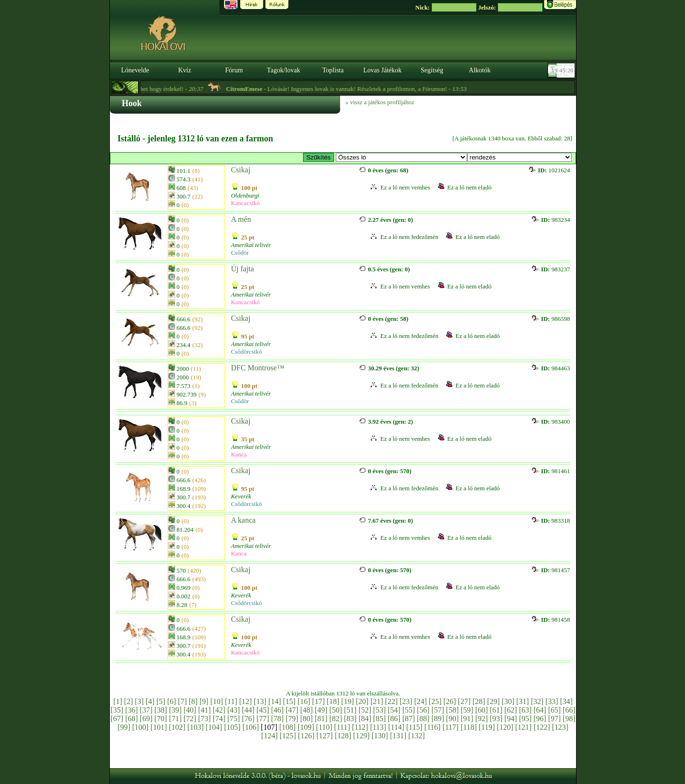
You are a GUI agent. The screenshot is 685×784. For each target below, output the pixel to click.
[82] (336, 719)
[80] (307, 719)
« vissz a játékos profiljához (380, 102)
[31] (523, 701)
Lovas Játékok (382, 70)
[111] (342, 727)
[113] (378, 727)
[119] (487, 727)
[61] (496, 710)
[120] (505, 727)
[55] (409, 710)
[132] (416, 736)
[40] (190, 710)
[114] (396, 727)
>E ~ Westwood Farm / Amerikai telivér (401, 157)
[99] (124, 727)
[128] (343, 736)
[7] (182, 701)
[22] (391, 701)
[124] (269, 736)
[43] (234, 710)
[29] (494, 701)
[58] (453, 710)
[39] (175, 710)
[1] (118, 701)
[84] (365, 719)
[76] (248, 719)
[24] (421, 701)
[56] (423, 710)
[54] (394, 710)
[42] (219, 710)
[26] (450, 701)
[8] (193, 701)
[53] (379, 710)
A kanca (243, 520)
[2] (129, 701)
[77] (263, 719)
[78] (278, 719)
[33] (552, 701)
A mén (241, 219)
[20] (362, 701)
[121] (524, 727)
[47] (292, 710)
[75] (234, 719)
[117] (450, 727)
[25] (435, 701)
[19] (347, 701)
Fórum (234, 70)
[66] (569, 710)
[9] (204, 701)
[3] (139, 701)
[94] (511, 719)
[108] (288, 727)
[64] (540, 710)
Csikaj (240, 170)
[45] (263, 710)
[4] (150, 701)
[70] (161, 719)
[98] (569, 719)
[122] (542, 727)
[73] (204, 719)
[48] (307, 710)
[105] (232, 727)
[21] (377, 701)
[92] (482, 719)
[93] (496, 719)
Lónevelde (135, 70)
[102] (177, 727)
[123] (560, 727)
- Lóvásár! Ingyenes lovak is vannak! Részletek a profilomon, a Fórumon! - (357, 89)
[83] (350, 719)
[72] (190, 719)
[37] (146, 710)
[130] (380, 736)
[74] (219, 719)
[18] (333, 701)
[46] (278, 710)
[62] (511, 710)
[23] (406, 701)
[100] (141, 727)
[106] (251, 727)
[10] (217, 701)
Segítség (432, 70)
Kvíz (184, 70)
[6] (171, 701)
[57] (438, 710)
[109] (306, 727)
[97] (554, 719)
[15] (289, 701)
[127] (325, 736)
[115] (414, 727)
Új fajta (242, 269)
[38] (161, 710)
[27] (465, 701)
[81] (321, 719)
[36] (132, 710)
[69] (146, 719)
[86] (394, 719)
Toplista (333, 70)
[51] (350, 710)
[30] (508, 701)
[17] (318, 701)
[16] (304, 701)
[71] (175, 719)
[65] (554, 710)
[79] (292, 719)
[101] (159, 727)
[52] (365, 710)
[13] (260, 701)
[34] (566, 701)
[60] (482, 710)
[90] (453, 719)
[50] (336, 710)
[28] (479, 701)
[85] (379, 719)
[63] (525, 710)
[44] (248, 710)
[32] (537, 701)
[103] (196, 727)
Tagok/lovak (284, 70)
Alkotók (480, 70)
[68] (132, 719)
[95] (525, 719)
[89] (438, 719)
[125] (288, 736)
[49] (321, 710)
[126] (306, 736)
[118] (469, 727)
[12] (246, 701)
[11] (231, 701)
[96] (540, 719)
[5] (161, 701)
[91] (467, 719)
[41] (204, 710)
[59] (467, 710)
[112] (360, 727)
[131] (398, 736)
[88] (423, 719)
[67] (117, 719)
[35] (117, 710)
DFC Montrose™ (257, 368)
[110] (324, 727)
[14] (275, 701)
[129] (361, 736)
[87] (409, 719)
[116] (432, 727)
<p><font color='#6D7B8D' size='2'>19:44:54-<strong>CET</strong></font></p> (562, 70)
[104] (214, 727)
